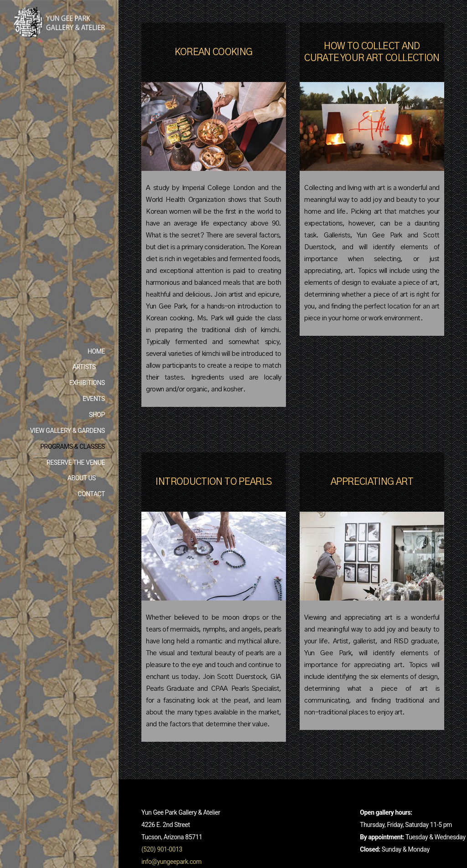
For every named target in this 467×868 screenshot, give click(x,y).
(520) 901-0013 (162, 849)
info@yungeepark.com (171, 862)
